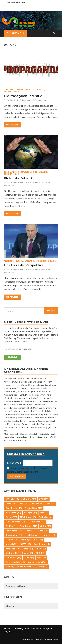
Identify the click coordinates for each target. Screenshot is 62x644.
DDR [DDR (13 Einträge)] (50, 504)
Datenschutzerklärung (47, 639)
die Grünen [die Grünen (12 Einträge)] (13, 513)
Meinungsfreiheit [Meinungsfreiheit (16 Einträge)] (32, 540)
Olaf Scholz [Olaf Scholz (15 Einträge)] (42, 544)
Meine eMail (14, 463)
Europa (19, 261)
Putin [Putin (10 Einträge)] (41, 549)
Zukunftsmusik (12, 92)
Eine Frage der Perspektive (24, 265)
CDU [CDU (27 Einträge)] (44, 499)
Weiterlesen (12, 125)
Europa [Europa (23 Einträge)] (11, 517)
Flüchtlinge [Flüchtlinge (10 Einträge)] (28, 517)
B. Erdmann (25, 100)
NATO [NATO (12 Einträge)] (26, 544)
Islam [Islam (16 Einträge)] (30, 531)
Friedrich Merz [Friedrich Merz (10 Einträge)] (15, 522)
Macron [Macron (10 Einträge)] (49, 535)
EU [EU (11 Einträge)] (44, 513)
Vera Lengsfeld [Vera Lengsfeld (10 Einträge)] (15, 562)
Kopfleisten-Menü (17, 3)
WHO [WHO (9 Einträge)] (10, 567)
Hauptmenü (17, 33)
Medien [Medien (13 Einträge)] (11, 540)
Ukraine (26, 90)
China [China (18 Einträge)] (10, 504)
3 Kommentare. (40, 100)
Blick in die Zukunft (18, 178)
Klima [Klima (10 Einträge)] (42, 531)
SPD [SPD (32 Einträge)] (40, 553)
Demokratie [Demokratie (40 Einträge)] (14, 508)
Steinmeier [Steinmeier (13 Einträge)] (13, 558)
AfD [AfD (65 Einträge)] (10, 499)
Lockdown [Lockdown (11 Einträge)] (33, 535)
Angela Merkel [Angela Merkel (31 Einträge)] (26, 499)
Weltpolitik (38, 90)
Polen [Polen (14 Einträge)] (28, 549)
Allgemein (9, 261)
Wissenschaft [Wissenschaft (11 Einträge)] (26, 567)
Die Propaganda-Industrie (23, 96)
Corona (8, 172)
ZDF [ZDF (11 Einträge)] (43, 567)
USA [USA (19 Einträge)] (41, 558)
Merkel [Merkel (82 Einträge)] (11, 544)
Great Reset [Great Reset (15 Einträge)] (36, 522)
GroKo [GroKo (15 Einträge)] (11, 526)
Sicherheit (41, 261)
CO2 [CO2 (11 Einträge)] (23, 504)
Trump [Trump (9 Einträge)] (29, 558)
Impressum (27, 639)
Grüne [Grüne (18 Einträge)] (45, 526)
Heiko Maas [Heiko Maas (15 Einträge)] (13, 531)
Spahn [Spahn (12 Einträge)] (27, 553)
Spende (13, 357)
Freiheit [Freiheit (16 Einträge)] (45, 517)
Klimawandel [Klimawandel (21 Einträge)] (14, 535)
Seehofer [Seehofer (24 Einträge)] (12, 553)
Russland (16, 90)
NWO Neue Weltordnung (25, 172)
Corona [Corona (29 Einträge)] (36, 504)
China (7, 90)
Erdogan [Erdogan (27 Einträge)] (30, 513)
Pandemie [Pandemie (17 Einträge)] (12, 549)
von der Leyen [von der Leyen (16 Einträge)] (37, 562)
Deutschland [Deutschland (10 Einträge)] (33, 508)
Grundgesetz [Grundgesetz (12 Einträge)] (28, 526)
